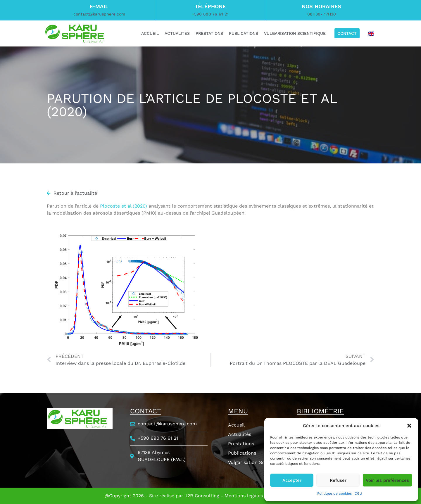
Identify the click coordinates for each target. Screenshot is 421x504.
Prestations (241, 444)
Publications (242, 453)
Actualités (240, 434)
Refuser (338, 480)
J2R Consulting (202, 496)
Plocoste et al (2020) (124, 206)
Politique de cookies (334, 493)
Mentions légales (244, 496)
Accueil (236, 425)
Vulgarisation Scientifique (257, 462)
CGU (358, 493)
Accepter (292, 480)
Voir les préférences (387, 480)
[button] (409, 426)
